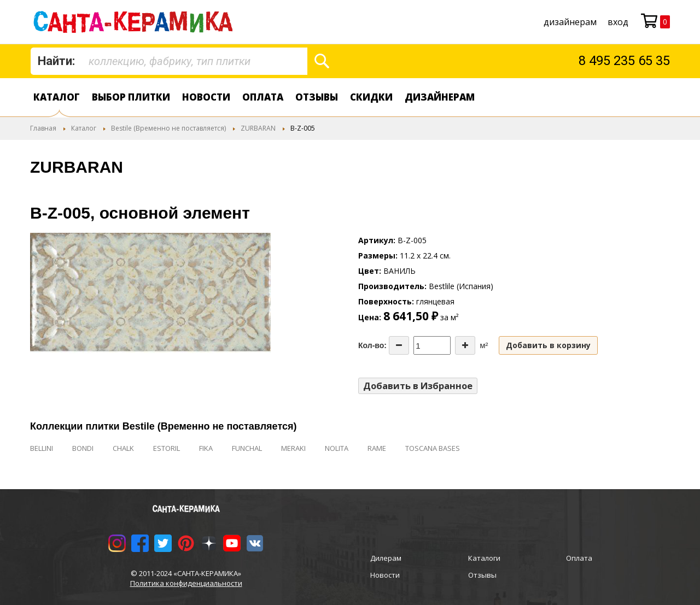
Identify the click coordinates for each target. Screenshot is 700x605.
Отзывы (317, 97)
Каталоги (484, 558)
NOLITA (337, 448)
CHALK (123, 448)
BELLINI (42, 448)
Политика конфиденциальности (186, 583)
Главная (43, 128)
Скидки (371, 97)
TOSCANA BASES (433, 448)
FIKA (206, 448)
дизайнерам (570, 22)
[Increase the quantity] (465, 345)
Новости (206, 97)
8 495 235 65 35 (624, 61)
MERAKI (293, 448)
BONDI (83, 448)
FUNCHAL (247, 448)
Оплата (263, 97)
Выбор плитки (131, 97)
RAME (377, 448)
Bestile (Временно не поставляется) (168, 128)
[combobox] (169, 61)
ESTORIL (167, 448)
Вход (618, 22)
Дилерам (386, 558)
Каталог (57, 97)
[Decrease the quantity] (399, 345)
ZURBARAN (258, 128)
